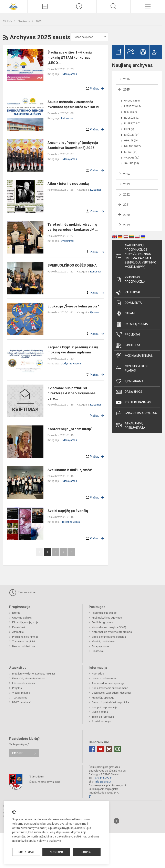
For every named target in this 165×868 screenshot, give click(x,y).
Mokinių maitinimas (134, 356)
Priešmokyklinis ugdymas (107, 618)
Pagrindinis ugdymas (104, 613)
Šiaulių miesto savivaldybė (45, 782)
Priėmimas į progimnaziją (130, 279)
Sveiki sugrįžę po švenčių (68, 511)
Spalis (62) (131, 112)
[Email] (118, 749)
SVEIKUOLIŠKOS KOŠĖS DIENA (72, 265)
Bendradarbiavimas (24, 646)
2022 (126, 195)
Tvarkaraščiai (22, 593)
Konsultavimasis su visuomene (110, 688)
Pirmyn (71, 552)
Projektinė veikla (70, 522)
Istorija (16, 613)
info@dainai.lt (103, 782)
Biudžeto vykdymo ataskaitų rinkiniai (34, 674)
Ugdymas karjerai (71, 363)
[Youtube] (101, 749)
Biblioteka (128, 345)
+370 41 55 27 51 (103, 778)
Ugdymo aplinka (22, 618)
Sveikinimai (67, 241)
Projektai (128, 335)
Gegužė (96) (131, 141)
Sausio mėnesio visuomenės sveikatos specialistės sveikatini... (75, 104)
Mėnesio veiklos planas (132, 368)
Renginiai (96, 272)
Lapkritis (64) (132, 106)
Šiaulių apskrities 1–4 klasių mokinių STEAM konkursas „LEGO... (70, 57)
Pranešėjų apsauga (103, 698)
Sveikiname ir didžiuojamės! (70, 470)
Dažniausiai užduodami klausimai (111, 693)
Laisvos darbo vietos (136, 413)
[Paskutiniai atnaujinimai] (79, 6)
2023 (126, 184)
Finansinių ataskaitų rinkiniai (29, 678)
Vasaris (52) (132, 158)
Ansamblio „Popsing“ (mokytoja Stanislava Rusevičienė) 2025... (73, 145)
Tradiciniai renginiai (24, 641)
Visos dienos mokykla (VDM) (109, 627)
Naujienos (24, 21)
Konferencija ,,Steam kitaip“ (70, 429)
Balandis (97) (132, 146)
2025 (39, 21)
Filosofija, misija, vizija (25, 622)
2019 (126, 225)
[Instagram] (109, 749)
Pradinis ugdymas (102, 622)
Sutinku (87, 852)
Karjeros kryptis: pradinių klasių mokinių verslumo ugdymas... (73, 350)
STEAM (125, 314)
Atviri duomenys (101, 721)
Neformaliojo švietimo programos (112, 632)
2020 (126, 215)
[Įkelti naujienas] (45, 6)
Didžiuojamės (69, 74)
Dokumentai (129, 303)
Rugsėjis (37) (132, 118)
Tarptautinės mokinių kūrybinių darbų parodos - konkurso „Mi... (73, 227)
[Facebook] (92, 749)
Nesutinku (56, 852)
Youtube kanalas (133, 402)
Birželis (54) (132, 135)
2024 (126, 174)
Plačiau (95, 89)
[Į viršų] (116, 821)
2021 (126, 205)
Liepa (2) (129, 129)
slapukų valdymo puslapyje (44, 841)
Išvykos (95, 312)
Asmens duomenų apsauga (108, 683)
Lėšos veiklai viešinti (24, 683)
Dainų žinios (129, 392)
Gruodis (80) (132, 101)
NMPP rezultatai (21, 702)
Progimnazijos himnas (25, 637)
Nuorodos (98, 674)
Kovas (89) (131, 152)
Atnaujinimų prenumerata (130, 426)
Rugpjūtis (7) (132, 124)
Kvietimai (95, 190)
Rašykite (17, 753)
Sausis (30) (131, 163)
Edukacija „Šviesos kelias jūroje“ (73, 306)
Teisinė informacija (103, 717)
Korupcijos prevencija (105, 707)
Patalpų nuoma (132, 324)
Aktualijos (67, 118)
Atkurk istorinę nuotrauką (68, 184)
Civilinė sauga (100, 712)
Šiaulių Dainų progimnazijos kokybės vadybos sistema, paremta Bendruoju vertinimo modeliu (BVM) (136, 256)
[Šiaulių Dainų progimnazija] (14, 6)
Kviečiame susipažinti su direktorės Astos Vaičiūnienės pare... (71, 393)
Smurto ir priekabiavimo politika (110, 702)
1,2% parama (130, 381)
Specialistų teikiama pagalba (109, 637)
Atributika (18, 632)
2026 (126, 79)
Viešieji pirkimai (21, 693)
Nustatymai (26, 852)
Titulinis (8, 21)
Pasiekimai (128, 292)
